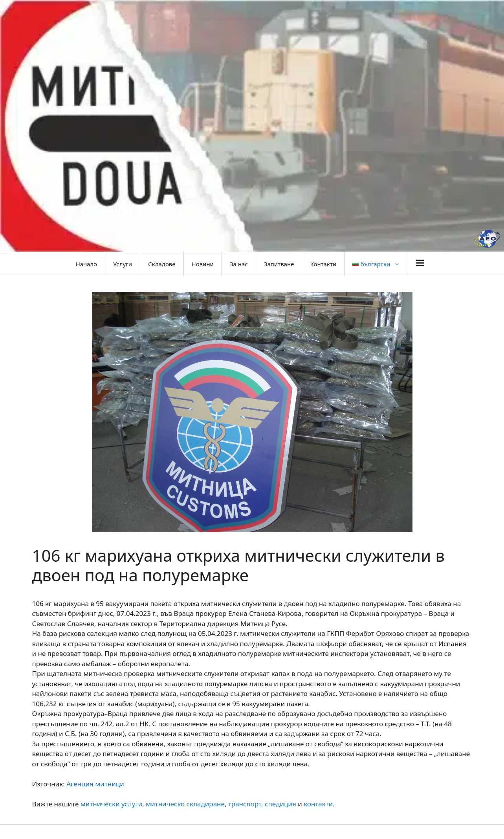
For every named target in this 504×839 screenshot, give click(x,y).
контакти (318, 804)
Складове (162, 264)
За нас (239, 264)
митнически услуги (111, 804)
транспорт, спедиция (262, 804)
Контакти (323, 264)
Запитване (279, 264)
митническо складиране (185, 804)
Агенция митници (95, 784)
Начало (86, 264)
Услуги (123, 264)
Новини (203, 264)
